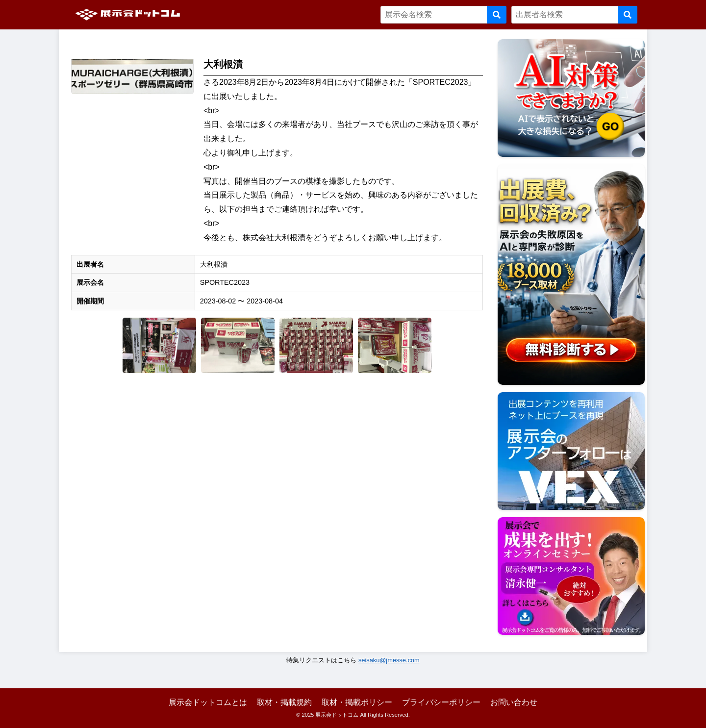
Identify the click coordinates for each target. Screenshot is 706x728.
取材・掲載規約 (284, 702)
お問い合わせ (514, 702)
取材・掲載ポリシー (357, 702)
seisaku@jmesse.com (389, 660)
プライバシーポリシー (441, 702)
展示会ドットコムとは (208, 702)
